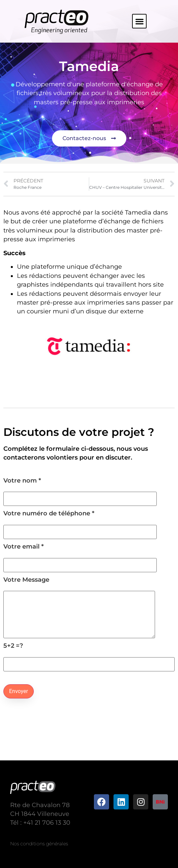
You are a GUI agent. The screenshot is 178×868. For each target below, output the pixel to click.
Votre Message (79, 608)
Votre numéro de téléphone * (80, 523)
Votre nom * (80, 490)
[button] (139, 21)
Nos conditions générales (39, 844)
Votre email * (80, 556)
